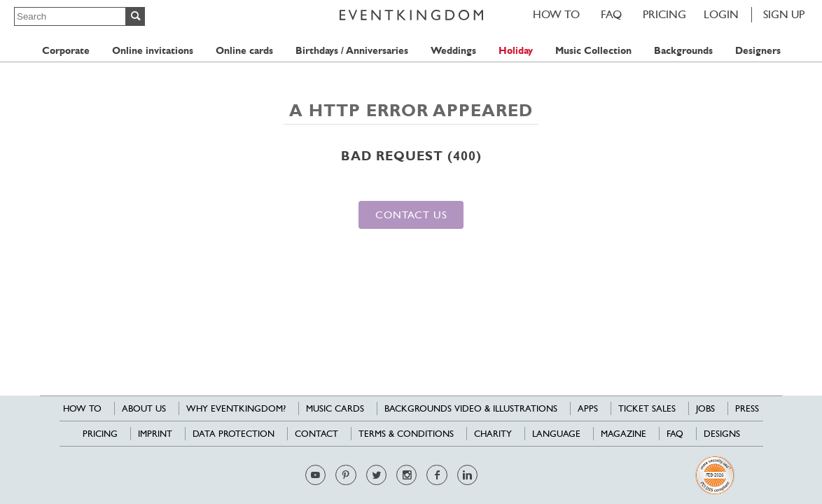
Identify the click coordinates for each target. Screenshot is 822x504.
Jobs (705, 408)
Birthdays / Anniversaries (352, 51)
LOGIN (721, 14)
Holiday (516, 51)
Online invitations (153, 51)
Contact (316, 434)
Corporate (66, 51)
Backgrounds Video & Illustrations (471, 408)
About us (144, 408)
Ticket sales (647, 408)
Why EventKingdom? (236, 408)
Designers (758, 51)
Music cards (335, 408)
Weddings (453, 51)
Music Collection (593, 51)
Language (556, 434)
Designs (722, 434)
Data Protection (234, 434)
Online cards (244, 51)
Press (747, 408)
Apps (588, 408)
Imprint (155, 434)
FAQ (611, 14)
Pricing (664, 14)
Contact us (411, 215)
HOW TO (556, 14)
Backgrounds (683, 51)
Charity (493, 434)
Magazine (624, 434)
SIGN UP (784, 14)
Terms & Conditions (406, 434)
